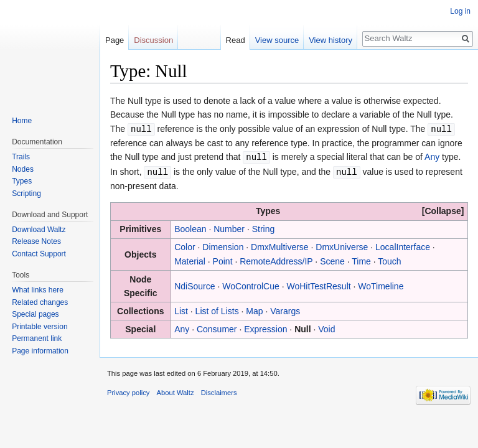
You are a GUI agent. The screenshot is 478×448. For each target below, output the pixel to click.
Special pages (35, 314)
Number (229, 227)
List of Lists (217, 309)
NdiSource (194, 284)
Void (326, 327)
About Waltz (176, 391)
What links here (38, 290)
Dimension (223, 245)
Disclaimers (219, 391)
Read (236, 40)
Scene (332, 259)
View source (277, 40)
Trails (21, 157)
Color (185, 245)
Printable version (40, 327)
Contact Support (39, 254)
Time (361, 259)
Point (223, 259)
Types (22, 181)
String (264, 227)
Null (302, 327)
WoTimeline (381, 284)
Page (115, 40)
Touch (389, 259)
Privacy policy (128, 391)
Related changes (40, 302)
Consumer (217, 327)
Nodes (23, 169)
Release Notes (36, 241)
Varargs (285, 309)
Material (190, 259)
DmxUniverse (342, 245)
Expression (265, 327)
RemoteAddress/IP (276, 259)
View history (330, 40)
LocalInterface (403, 245)
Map (254, 309)
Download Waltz (39, 230)
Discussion (153, 40)
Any (432, 156)
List (181, 309)
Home (22, 121)
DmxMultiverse (280, 245)
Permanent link (37, 338)
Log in (460, 11)
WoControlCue (251, 284)
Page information (40, 351)
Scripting (26, 194)
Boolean (190, 227)
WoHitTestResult (318, 284)
